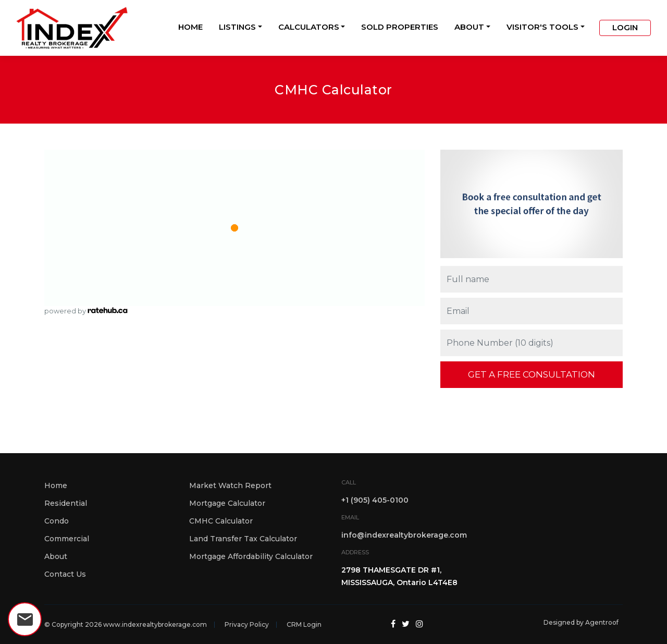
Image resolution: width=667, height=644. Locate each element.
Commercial (67, 539)
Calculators (309, 27)
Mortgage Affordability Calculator (251, 556)
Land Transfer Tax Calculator (243, 539)
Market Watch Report (230, 485)
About (469, 27)
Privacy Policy (247, 624)
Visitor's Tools (542, 27)
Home (190, 27)
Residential (66, 503)
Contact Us (65, 574)
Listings (237, 27)
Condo (57, 521)
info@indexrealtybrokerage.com (404, 535)
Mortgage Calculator (227, 503)
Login (625, 27)
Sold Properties (400, 27)
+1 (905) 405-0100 (375, 500)
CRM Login (304, 624)
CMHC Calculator (221, 521)
